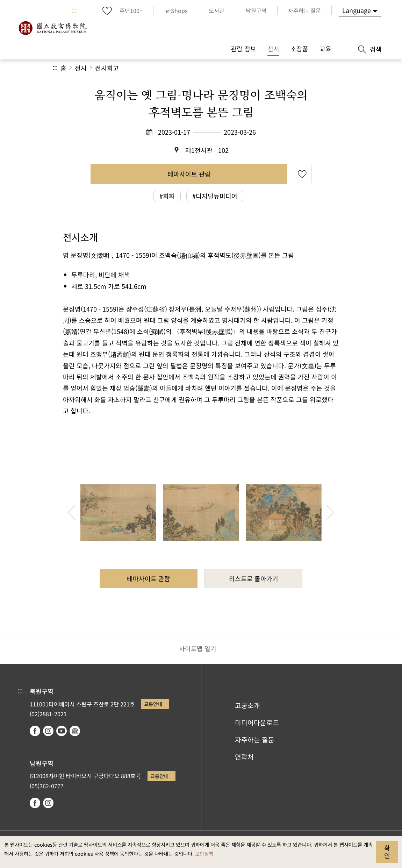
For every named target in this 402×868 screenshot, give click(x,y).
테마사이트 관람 (189, 174)
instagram (48, 731)
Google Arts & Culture (75, 731)
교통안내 (153, 704)
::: (74, 10)
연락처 (244, 757)
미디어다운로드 (257, 723)
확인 (387, 852)
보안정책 (204, 853)
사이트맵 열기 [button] (198, 648)
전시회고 (107, 68)
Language (357, 10)
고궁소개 (247, 705)
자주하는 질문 (255, 740)
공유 (273, 68)
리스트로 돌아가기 (254, 578)
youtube (62, 731)
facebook (35, 731)
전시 (81, 68)
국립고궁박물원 (52, 28)
